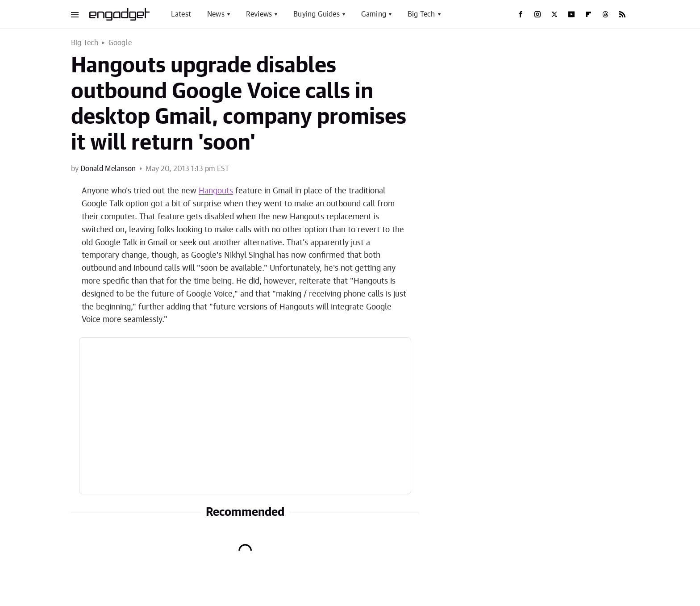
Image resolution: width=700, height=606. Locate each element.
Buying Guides (317, 14)
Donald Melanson (108, 169)
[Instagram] (537, 14)
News (216, 14)
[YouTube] (571, 14)
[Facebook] (521, 14)
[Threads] (605, 14)
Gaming (374, 14)
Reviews (259, 14)
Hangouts (216, 191)
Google (120, 43)
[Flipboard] (588, 14)
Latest (181, 14)
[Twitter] (554, 14)
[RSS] (622, 14)
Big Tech (421, 14)
